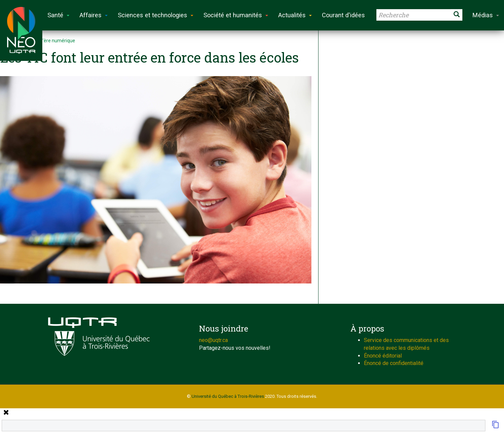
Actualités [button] (295, 15)
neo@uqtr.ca (213, 340)
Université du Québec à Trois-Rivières (228, 396)
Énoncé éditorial (383, 356)
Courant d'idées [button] (343, 15)
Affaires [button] (94, 15)
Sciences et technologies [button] (156, 15)
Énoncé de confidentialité (394, 363)
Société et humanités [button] (236, 15)
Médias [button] (486, 15)
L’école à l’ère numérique (49, 41)
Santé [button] (58, 15)
